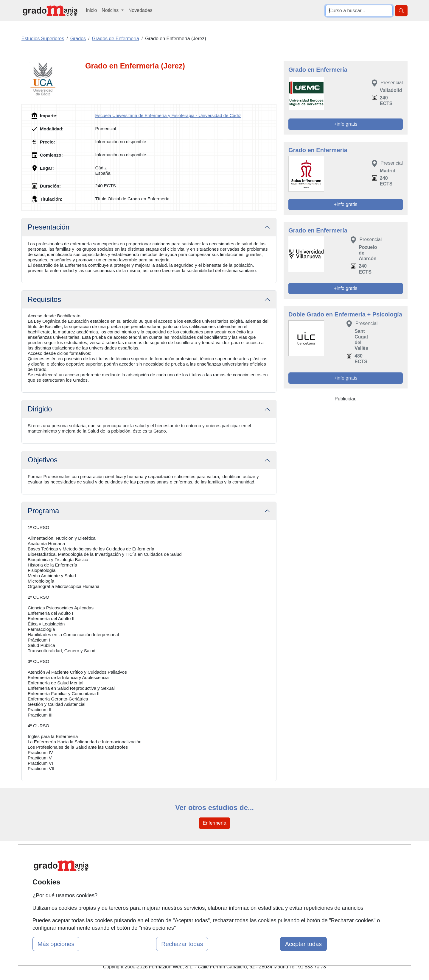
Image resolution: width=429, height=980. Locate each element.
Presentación (49, 227)
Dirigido (40, 409)
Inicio (91, 10)
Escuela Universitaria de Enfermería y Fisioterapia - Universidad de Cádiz (168, 115)
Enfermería (214, 823)
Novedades (140, 10)
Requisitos (44, 299)
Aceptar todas (303, 944)
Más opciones (56, 944)
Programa (43, 511)
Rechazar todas (182, 944)
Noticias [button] (111, 10)
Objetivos (43, 460)
